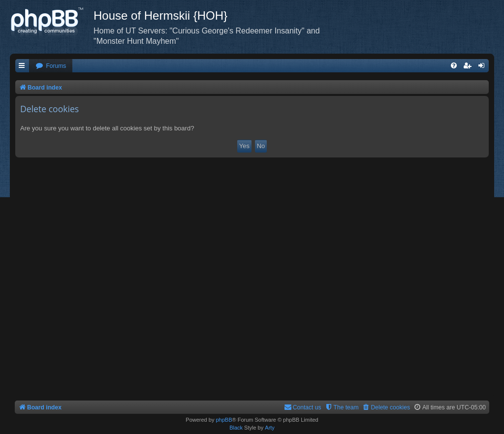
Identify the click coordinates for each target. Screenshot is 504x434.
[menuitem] (51, 66)
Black (236, 428)
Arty (270, 428)
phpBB (224, 420)
